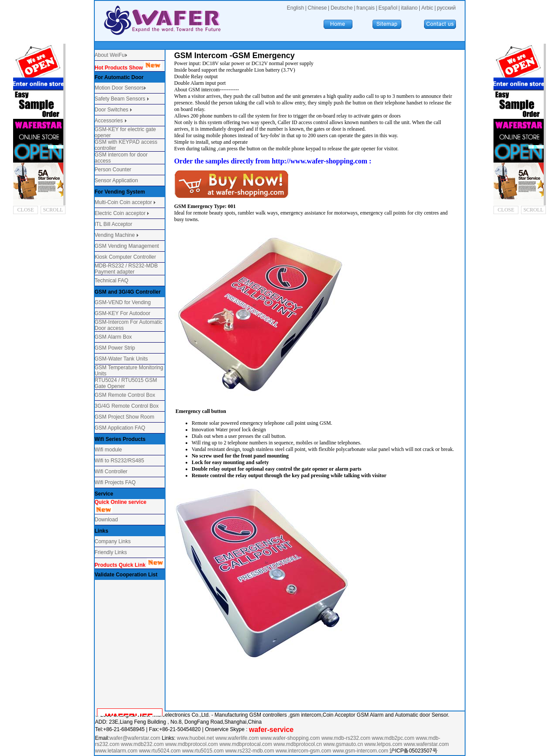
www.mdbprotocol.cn (298, 744)
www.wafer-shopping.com (290, 738)
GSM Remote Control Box (125, 395)
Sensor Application (116, 180)
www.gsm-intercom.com (361, 751)
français (366, 8)
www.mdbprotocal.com (246, 744)
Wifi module (109, 450)
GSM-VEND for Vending (123, 302)
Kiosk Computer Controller (126, 257)
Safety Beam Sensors (121, 99)
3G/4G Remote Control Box (127, 406)
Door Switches (112, 110)
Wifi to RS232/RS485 (119, 461)
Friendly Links (111, 552)
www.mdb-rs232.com (347, 738)
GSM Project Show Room (125, 417)
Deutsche (342, 8)
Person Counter (113, 170)
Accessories (110, 121)
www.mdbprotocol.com (192, 744)
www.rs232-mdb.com (250, 751)
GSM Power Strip (115, 348)
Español (388, 8)
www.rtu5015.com (203, 751)
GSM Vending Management (127, 246)
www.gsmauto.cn (343, 744)
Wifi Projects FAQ (115, 482)
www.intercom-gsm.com (304, 751)
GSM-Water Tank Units (121, 359)
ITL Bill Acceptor (114, 224)
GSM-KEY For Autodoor (123, 313)
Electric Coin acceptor (120, 213)
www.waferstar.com (426, 744)
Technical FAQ (112, 281)
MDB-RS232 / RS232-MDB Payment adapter (126, 269)
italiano (409, 8)
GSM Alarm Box (113, 337)
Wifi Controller (111, 472)
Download (106, 520)
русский (446, 8)
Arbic (427, 8)
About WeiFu (110, 55)
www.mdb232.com (143, 744)
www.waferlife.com (237, 738)
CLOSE (26, 210)
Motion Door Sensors (119, 88)
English (295, 8)
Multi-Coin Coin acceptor (123, 202)
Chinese (317, 8)
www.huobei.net (195, 738)
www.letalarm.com (116, 751)
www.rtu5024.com (160, 751)
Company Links (113, 541)
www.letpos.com (384, 744)
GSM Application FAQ (120, 428)
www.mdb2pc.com (394, 738)
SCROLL (53, 210)
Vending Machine (115, 235)
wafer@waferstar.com (135, 738)
